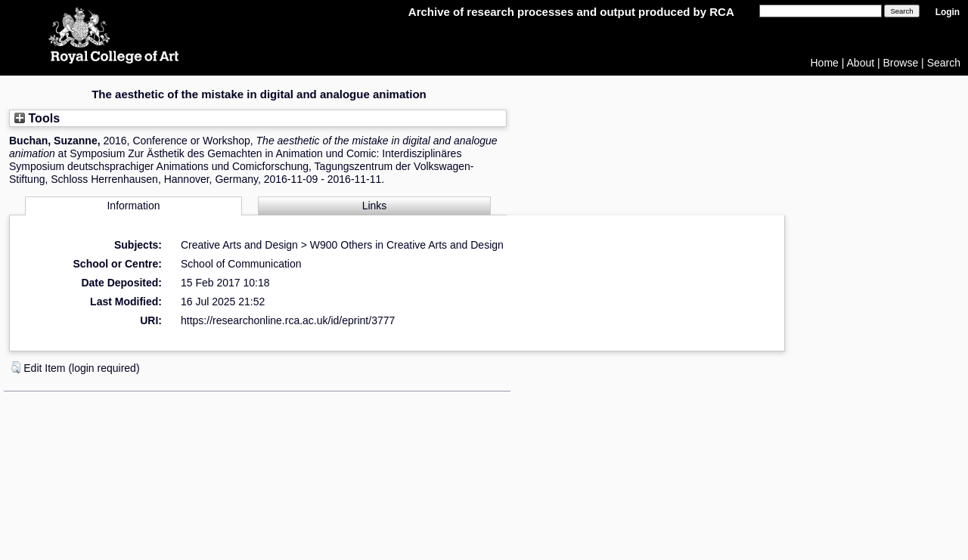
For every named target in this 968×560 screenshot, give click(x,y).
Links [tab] (375, 206)
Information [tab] (133, 206)
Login (948, 12)
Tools (37, 118)
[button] (16, 367)
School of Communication (241, 264)
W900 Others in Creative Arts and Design (407, 245)
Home (825, 63)
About (861, 63)
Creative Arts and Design (239, 245)
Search (944, 63)
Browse (901, 63)
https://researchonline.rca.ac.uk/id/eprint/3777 (288, 320)
